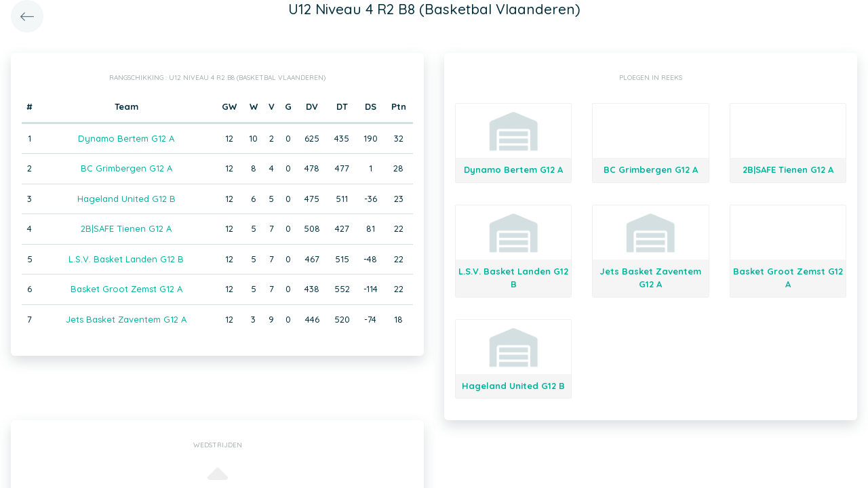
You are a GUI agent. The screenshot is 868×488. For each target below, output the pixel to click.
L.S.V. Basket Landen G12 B (126, 259)
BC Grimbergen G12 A (126, 168)
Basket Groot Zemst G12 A (126, 289)
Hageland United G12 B (126, 199)
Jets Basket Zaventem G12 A (126, 319)
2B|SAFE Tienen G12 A (126, 228)
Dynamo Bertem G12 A (126, 138)
